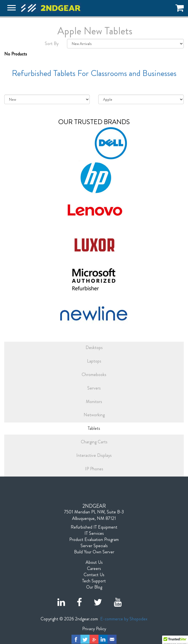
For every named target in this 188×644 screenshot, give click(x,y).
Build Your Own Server (94, 552)
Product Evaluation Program (94, 540)
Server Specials (94, 546)
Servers (94, 388)
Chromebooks (94, 374)
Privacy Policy (94, 629)
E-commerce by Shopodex (124, 619)
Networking (94, 415)
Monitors (94, 402)
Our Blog (94, 587)
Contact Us (94, 575)
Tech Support (94, 581)
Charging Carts (94, 442)
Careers (94, 569)
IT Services (94, 533)
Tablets (94, 428)
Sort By (52, 44)
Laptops (94, 361)
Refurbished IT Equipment (94, 527)
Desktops (94, 347)
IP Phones (94, 469)
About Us (94, 562)
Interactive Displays (94, 455)
